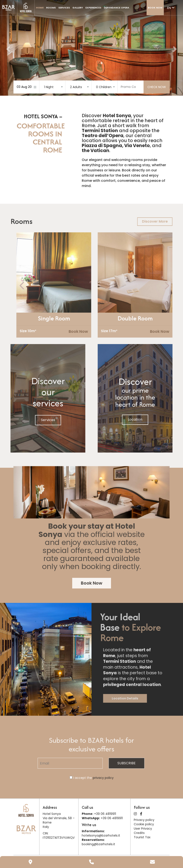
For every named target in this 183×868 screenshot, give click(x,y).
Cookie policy (144, 824)
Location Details (140, 698)
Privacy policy (144, 820)
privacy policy (103, 778)
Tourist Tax (142, 837)
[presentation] (37, 286)
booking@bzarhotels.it (98, 844)
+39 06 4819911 (105, 814)
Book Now (155, 8)
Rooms (51, 8)
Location (150, 419)
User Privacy (143, 829)
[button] (8, 48)
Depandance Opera (117, 8)
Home (40, 8)
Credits (139, 833)
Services (64, 8)
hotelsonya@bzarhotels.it (101, 835)
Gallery (78, 8)
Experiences (93, 8)
